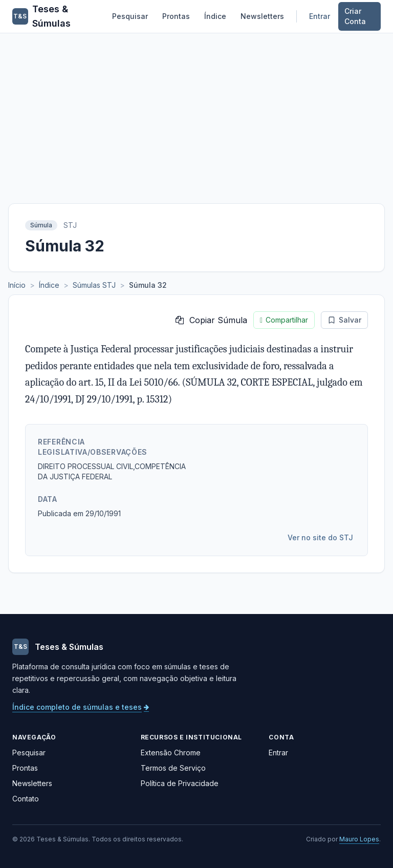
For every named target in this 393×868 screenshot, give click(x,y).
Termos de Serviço (173, 768)
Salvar (344, 320)
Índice (215, 16)
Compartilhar (284, 320)
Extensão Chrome (171, 753)
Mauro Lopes (359, 839)
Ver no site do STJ (320, 537)
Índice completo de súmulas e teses (81, 707)
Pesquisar (130, 16)
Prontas (176, 16)
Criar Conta (355, 16)
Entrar (320, 16)
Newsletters (262, 16)
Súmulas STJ (94, 285)
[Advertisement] (196, 110)
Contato (26, 799)
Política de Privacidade (180, 783)
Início (17, 285)
